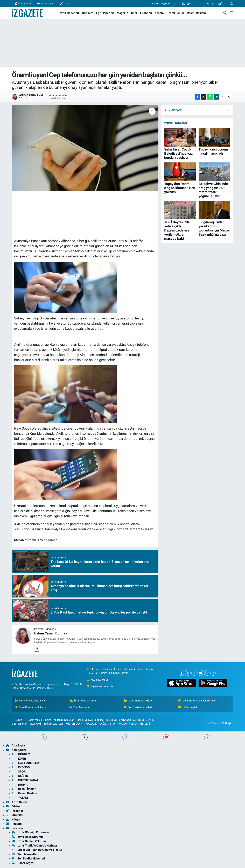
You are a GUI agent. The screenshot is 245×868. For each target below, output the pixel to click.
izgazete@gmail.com (103, 686)
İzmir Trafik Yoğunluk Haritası (197, 701)
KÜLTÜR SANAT (75, 724)
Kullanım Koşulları (64, 720)
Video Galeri (45, 4)
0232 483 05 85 (100, 680)
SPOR (113, 724)
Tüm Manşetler (80, 707)
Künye (17, 720)
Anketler (15, 815)
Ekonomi (146, 13)
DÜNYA (20, 785)
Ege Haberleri (105, 13)
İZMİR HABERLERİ (53, 724)
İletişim (14, 824)
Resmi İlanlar (175, 13)
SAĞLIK (104, 724)
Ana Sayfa (15, 745)
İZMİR (19, 759)
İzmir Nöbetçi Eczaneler (31, 701)
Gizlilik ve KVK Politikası (90, 720)
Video (13, 806)
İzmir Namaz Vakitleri (139, 701)
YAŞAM (123, 724)
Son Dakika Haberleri (138, 707)
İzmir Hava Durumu (83, 701)
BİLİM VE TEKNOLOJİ (119, 720)
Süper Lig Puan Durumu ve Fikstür (37, 850)
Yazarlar (66, 4)
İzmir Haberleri (69, 13)
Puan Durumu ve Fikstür (30, 707)
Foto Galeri (23, 4)
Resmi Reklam (196, 13)
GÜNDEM (138, 720)
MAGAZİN (91, 724)
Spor (134, 13)
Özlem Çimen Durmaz (51, 633)
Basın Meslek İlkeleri (40, 720)
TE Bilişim (227, 723)
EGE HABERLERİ (26, 763)
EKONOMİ (35, 724)
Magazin (123, 13)
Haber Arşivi (188, 707)
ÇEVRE (150, 720)
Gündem (88, 13)
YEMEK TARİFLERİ (139, 724)
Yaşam (159, 13)
